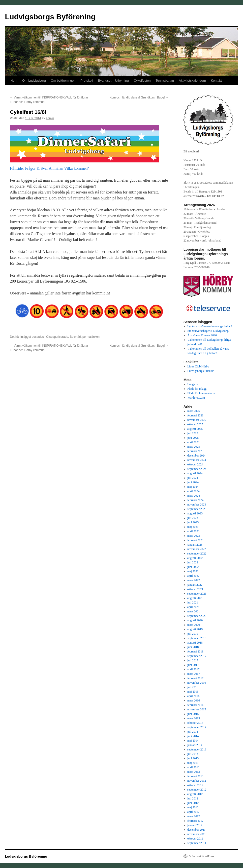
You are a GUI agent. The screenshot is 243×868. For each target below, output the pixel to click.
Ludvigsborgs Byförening (50, 17)
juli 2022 (193, 562)
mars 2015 (194, 718)
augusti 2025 (195, 429)
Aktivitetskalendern (192, 81)
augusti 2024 (195, 473)
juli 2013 (193, 754)
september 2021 (197, 594)
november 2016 (197, 683)
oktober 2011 (195, 839)
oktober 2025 (195, 424)
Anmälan (56, 168)
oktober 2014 (195, 723)
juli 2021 (193, 603)
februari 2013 (196, 776)
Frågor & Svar (36, 168)
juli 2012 (193, 798)
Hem (14, 81)
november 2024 (197, 460)
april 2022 (194, 576)
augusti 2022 (195, 558)
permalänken (91, 337)
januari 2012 (195, 825)
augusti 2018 (195, 643)
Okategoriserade (57, 337)
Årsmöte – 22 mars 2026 (202, 335)
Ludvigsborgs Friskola (201, 371)
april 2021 (194, 607)
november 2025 (197, 420)
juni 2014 (193, 736)
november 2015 (197, 709)
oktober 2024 (195, 464)
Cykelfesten (142, 81)
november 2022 (197, 549)
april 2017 (194, 669)
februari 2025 (196, 451)
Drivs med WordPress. (202, 856)
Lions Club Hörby (198, 366)
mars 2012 (194, 816)
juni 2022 (193, 567)
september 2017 (197, 656)
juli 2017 (193, 660)
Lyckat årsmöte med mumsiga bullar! (210, 326)
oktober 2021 (195, 589)
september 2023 (197, 509)
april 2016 (194, 696)
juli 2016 (193, 687)
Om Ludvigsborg (34, 81)
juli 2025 (193, 433)
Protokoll (87, 81)
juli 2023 (193, 518)
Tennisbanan (165, 81)
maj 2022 (193, 571)
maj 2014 (193, 741)
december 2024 (197, 456)
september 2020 (197, 616)
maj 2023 (193, 527)
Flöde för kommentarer (201, 393)
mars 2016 (194, 700)
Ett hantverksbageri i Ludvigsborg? (208, 331)
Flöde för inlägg (197, 389)
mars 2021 (194, 611)
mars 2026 (194, 411)
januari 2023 (195, 545)
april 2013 (194, 767)
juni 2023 (193, 522)
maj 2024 (193, 487)
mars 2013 (194, 772)
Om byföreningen (63, 81)
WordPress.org (196, 398)
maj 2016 (193, 692)
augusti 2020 (195, 620)
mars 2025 (194, 447)
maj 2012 (193, 807)
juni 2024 (193, 482)
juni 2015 (193, 714)
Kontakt (216, 81)
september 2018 (197, 638)
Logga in (193, 384)
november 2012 (197, 781)
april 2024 (194, 491)
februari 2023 (196, 540)
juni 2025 (193, 438)
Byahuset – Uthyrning (113, 81)
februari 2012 (196, 821)
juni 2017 (193, 665)
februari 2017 (196, 678)
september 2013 (197, 749)
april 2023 (194, 531)
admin (50, 118)
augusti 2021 (195, 598)
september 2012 (197, 790)
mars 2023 (194, 536)
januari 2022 (195, 585)
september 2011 (197, 843)
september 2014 (197, 727)
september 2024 (197, 469)
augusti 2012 (195, 794)
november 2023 (197, 505)
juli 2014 (193, 732)
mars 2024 (194, 496)
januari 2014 (195, 745)
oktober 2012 (195, 785)
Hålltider (17, 168)
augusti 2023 (195, 513)
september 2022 (197, 554)
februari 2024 (196, 500)
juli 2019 (193, 634)
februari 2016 (196, 705)
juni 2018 (193, 647)
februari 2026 (196, 415)
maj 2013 (193, 763)
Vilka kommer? (76, 168)
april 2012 (194, 812)
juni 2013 (193, 758)
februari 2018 (196, 651)
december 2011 (197, 830)
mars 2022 (194, 580)
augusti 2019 (195, 629)
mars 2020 (194, 625)
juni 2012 (193, 803)
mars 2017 (194, 674)
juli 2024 (193, 478)
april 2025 (194, 442)
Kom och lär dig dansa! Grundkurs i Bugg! (139, 97)
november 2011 (197, 834)
